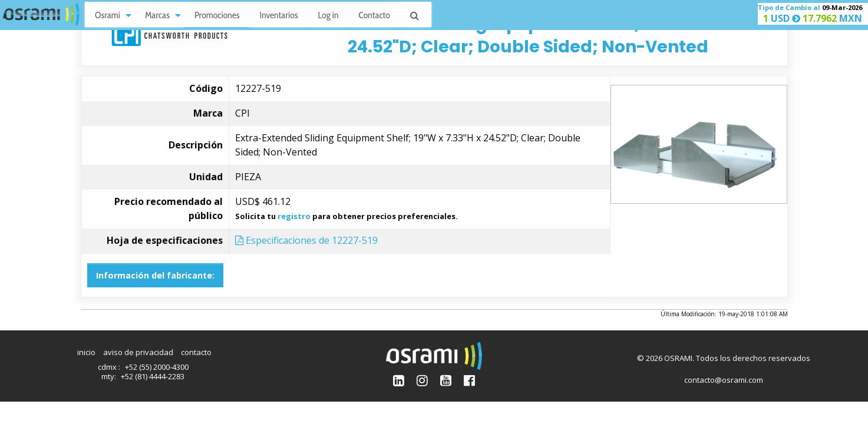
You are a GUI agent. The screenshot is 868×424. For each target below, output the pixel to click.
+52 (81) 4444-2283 (153, 376)
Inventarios (278, 15)
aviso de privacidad (138, 352)
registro (294, 216)
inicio (86, 352)
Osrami (108, 15)
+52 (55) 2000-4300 (157, 367)
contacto (196, 352)
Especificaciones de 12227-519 (306, 240)
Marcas (157, 15)
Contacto (374, 15)
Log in (329, 15)
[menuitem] (110, 14)
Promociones (217, 15)
